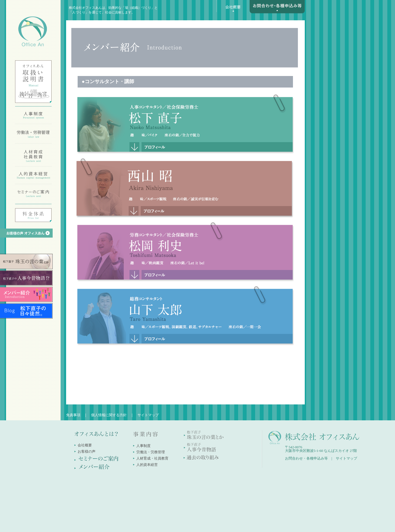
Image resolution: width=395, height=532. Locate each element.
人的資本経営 (147, 465)
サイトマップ (148, 415)
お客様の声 (87, 451)
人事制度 (143, 446)
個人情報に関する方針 (109, 415)
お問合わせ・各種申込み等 (306, 458)
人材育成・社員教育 (152, 458)
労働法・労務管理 (151, 452)
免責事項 (73, 415)
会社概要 (85, 445)
